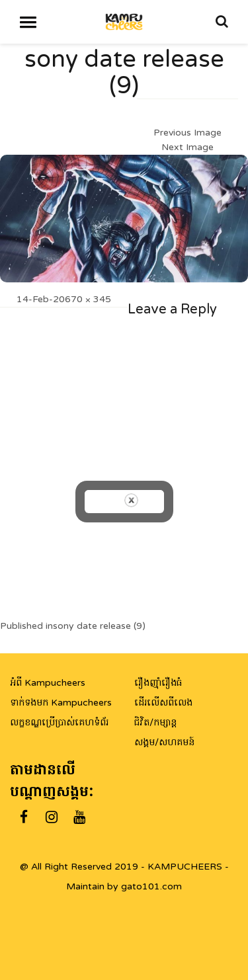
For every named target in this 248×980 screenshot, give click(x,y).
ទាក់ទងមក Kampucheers (61, 703)
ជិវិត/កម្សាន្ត (155, 722)
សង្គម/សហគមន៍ (164, 742)
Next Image (187, 147)
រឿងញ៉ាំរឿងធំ (158, 683)
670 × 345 (88, 299)
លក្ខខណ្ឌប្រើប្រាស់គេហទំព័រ (59, 722)
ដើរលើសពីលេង (163, 703)
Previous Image (187, 133)
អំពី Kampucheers (48, 683)
